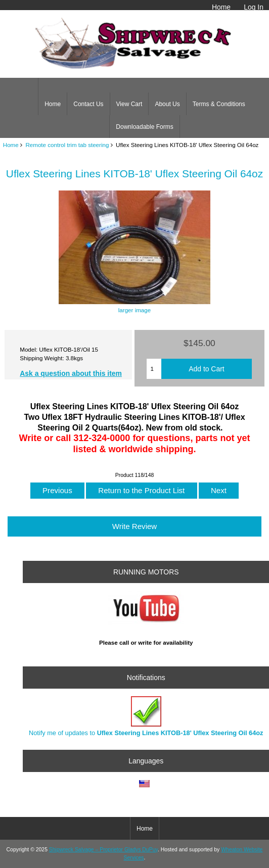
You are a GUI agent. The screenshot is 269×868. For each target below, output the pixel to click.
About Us (167, 104)
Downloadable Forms (144, 127)
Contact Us (88, 104)
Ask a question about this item (71, 373)
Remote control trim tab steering (67, 145)
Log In (254, 7)
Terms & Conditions (219, 104)
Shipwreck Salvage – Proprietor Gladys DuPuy (103, 850)
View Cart (129, 104)
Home (221, 7)
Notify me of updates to (146, 716)
